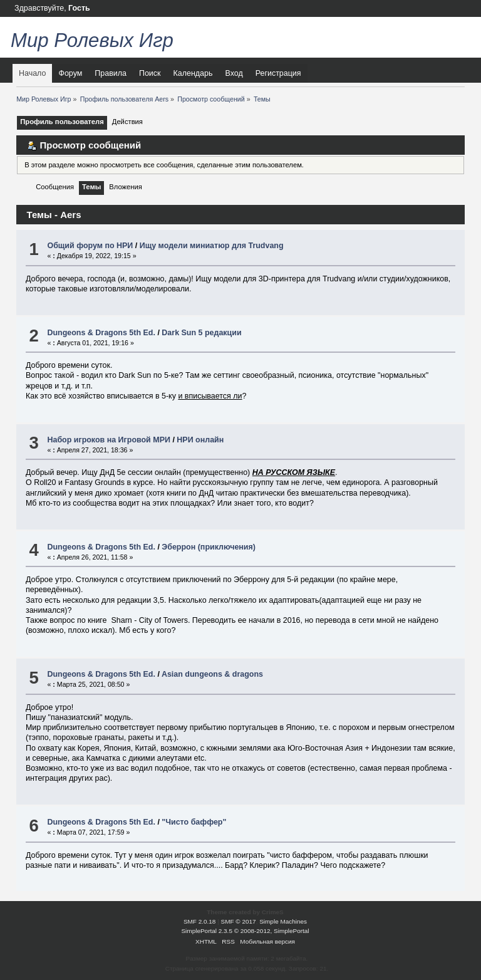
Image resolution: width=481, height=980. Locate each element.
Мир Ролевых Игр (92, 40)
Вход (234, 73)
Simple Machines (283, 921)
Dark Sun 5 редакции (201, 333)
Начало (32, 73)
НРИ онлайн (200, 440)
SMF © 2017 (239, 921)
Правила (111, 73)
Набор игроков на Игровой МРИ (108, 440)
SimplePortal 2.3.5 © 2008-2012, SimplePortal (245, 931)
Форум (70, 73)
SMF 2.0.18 (200, 921)
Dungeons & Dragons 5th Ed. (101, 333)
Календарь (193, 73)
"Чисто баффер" (194, 822)
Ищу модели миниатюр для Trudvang (212, 246)
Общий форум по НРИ (90, 246)
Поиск (150, 73)
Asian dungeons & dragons (212, 674)
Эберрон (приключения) (209, 547)
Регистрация (278, 73)
